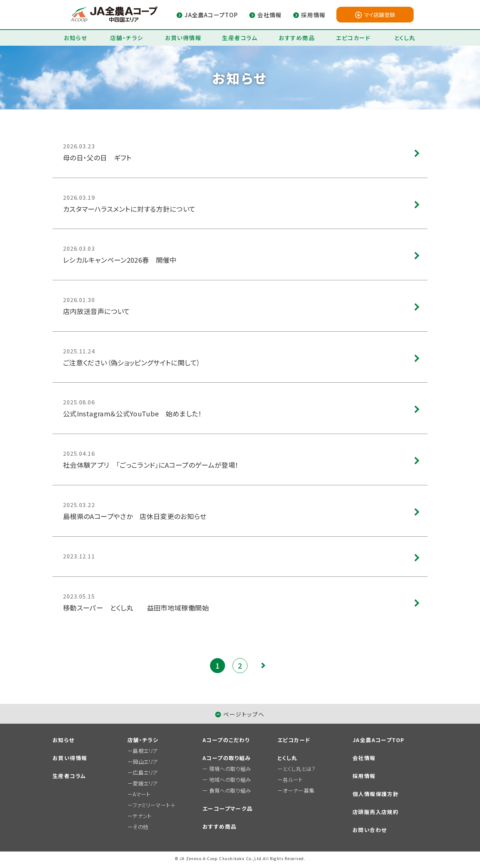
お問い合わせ (370, 830)
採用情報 (364, 776)
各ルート (293, 780)
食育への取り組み (230, 790)
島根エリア (145, 751)
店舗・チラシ (127, 38)
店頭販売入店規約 (376, 812)
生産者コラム (240, 38)
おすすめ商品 (297, 38)
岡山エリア (145, 762)
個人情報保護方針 (376, 794)
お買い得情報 (183, 38)
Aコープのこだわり (226, 740)
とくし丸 (405, 38)
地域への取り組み (230, 780)
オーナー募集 (298, 790)
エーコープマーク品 (228, 808)
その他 (140, 827)
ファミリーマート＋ (154, 805)
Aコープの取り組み (227, 758)
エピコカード (353, 38)
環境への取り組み (230, 769)
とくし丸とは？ (299, 769)
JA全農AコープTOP (378, 740)
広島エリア (145, 772)
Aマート (142, 794)
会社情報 (364, 758)
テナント (142, 816)
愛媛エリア (145, 783)
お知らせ (75, 38)
